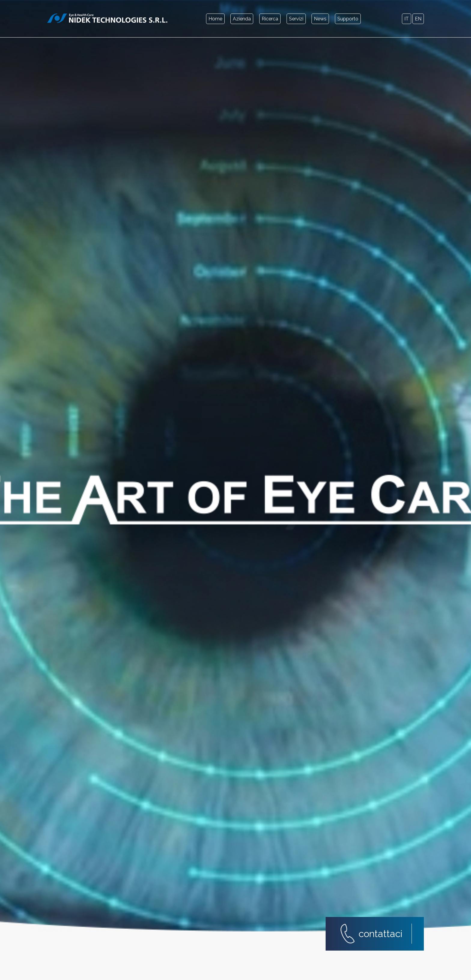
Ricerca (270, 19)
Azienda (242, 19)
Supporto (348, 19)
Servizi (296, 19)
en (418, 19)
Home (215, 19)
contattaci (381, 934)
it (407, 19)
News (320, 19)
